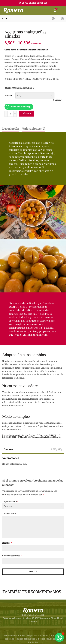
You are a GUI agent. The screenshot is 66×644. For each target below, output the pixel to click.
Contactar (33, 642)
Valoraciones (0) (34, 128)
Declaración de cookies (49, 639)
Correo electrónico (12, 555)
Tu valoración (10, 513)
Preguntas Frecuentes (38, 635)
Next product (61, 18)
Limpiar (58, 100)
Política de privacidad (26, 639)
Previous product (54, 18)
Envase (8, 95)
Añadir (27, 113)
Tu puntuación (10, 501)
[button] (59, 637)
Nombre (7, 543)
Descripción (11, 128)
